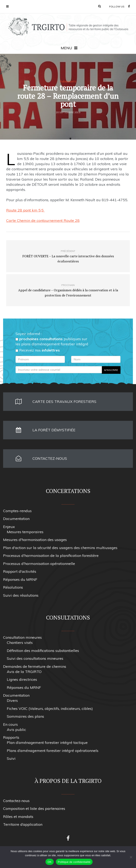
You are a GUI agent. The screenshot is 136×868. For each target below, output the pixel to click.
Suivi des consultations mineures (35, 658)
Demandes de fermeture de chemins (35, 666)
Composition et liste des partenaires (34, 809)
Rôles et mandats (18, 817)
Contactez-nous (16, 801)
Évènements (68, 82)
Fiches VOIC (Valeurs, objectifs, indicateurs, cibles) (50, 709)
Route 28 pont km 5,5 (25, 210)
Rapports (11, 737)
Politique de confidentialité (74, 862)
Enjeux (9, 527)
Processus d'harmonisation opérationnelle (39, 564)
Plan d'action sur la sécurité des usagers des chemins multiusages (60, 548)
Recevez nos (38, 350)
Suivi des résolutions (21, 595)
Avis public (16, 730)
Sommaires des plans (25, 716)
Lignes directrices (22, 679)
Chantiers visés (20, 643)
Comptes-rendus (17, 511)
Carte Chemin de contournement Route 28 (43, 221)
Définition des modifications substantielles (43, 651)
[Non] (131, 857)
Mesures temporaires (25, 532)
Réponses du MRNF (20, 579)
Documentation (16, 519)
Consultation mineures (22, 637)
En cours (10, 724)
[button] (100, 6)
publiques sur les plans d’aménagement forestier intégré (52, 341)
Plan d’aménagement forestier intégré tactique (47, 743)
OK (50, 862)
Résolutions (13, 587)
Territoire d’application (23, 824)
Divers (12, 700)
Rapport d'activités (20, 571)
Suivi (11, 758)
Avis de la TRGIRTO (24, 672)
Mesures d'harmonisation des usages (35, 540)
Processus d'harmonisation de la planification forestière (51, 556)
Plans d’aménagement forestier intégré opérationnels (53, 751)
